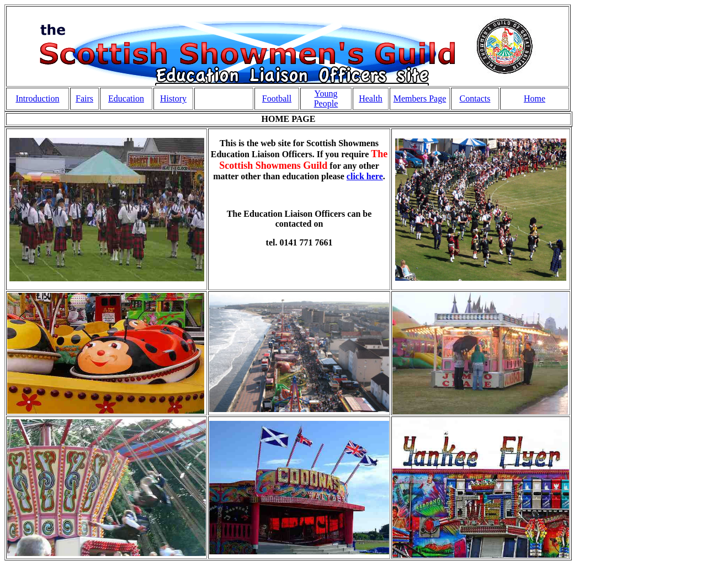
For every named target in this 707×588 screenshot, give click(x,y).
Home (535, 98)
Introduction (37, 98)
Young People (326, 98)
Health (371, 98)
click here (365, 176)
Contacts (475, 98)
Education (126, 98)
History (173, 98)
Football (277, 98)
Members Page (420, 98)
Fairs (84, 98)
